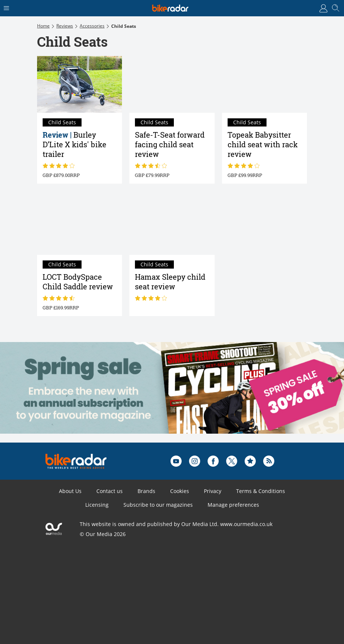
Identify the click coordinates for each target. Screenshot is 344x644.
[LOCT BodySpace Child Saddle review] (80, 227)
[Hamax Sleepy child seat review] (172, 227)
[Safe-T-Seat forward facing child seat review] (172, 84)
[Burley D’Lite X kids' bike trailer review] (80, 84)
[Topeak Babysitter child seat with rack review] (264, 84)
